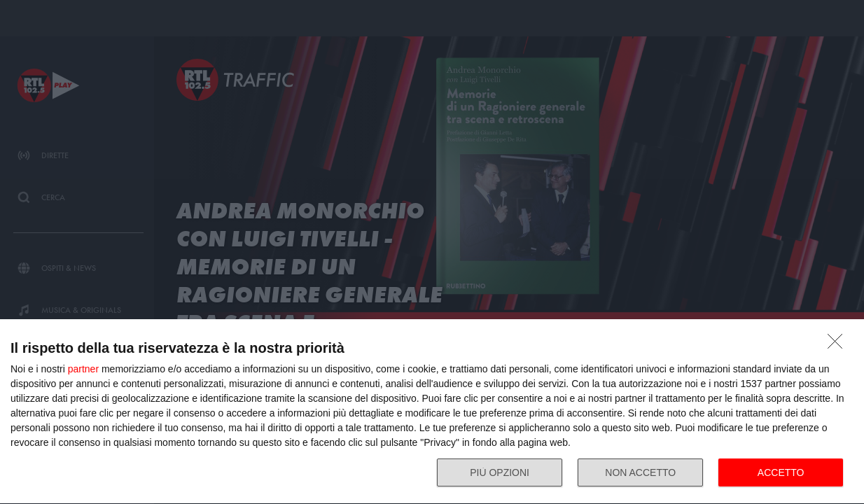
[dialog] (432, 412)
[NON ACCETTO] (839, 345)
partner (83, 369)
